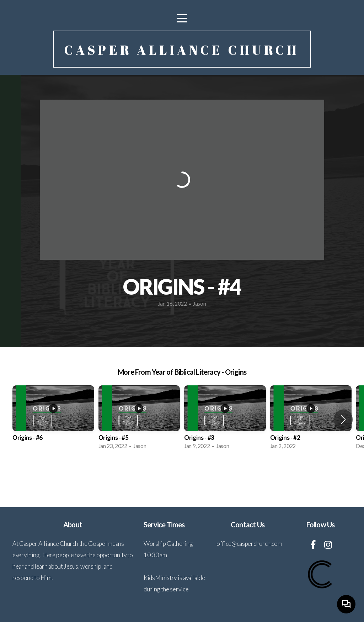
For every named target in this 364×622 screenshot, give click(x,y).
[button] (343, 420)
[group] (53, 420)
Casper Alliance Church (182, 50)
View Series (182, 474)
